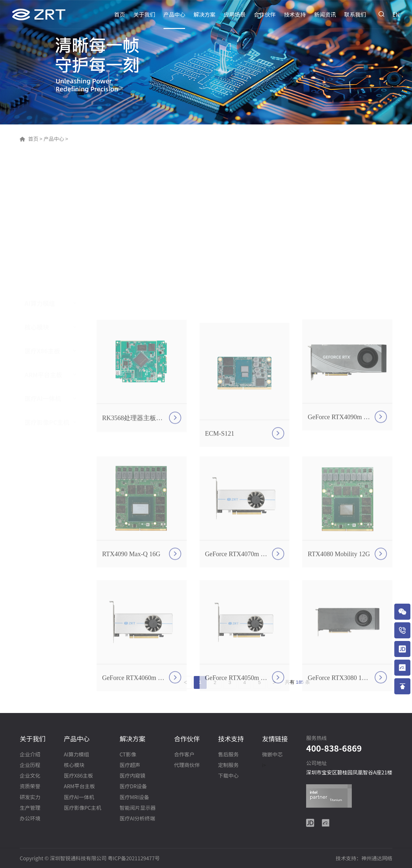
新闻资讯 (325, 14)
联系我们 (355, 14)
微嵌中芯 (272, 755)
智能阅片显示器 (137, 808)
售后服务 (228, 755)
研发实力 (30, 797)
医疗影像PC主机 (47, 289)
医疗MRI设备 (134, 797)
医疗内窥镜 (132, 776)
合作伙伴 (265, 14)
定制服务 (228, 765)
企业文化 (30, 776)
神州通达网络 (377, 858)
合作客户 (184, 755)
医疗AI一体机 (43, 266)
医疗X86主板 (42, 218)
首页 (120, 14)
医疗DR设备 (133, 786)
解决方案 (204, 14)
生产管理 (30, 808)
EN (396, 14)
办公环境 (30, 819)
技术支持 (295, 14)
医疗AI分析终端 (137, 819)
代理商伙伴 (187, 765)
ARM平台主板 (43, 242)
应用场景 (235, 14)
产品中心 (174, 14)
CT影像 (128, 755)
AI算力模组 (40, 170)
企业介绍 (30, 755)
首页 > (35, 139)
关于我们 (144, 14)
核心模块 (37, 194)
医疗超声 (130, 765)
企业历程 (30, 765)
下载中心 (228, 776)
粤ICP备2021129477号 (134, 858)
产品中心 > (55, 139)
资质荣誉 (30, 786)
